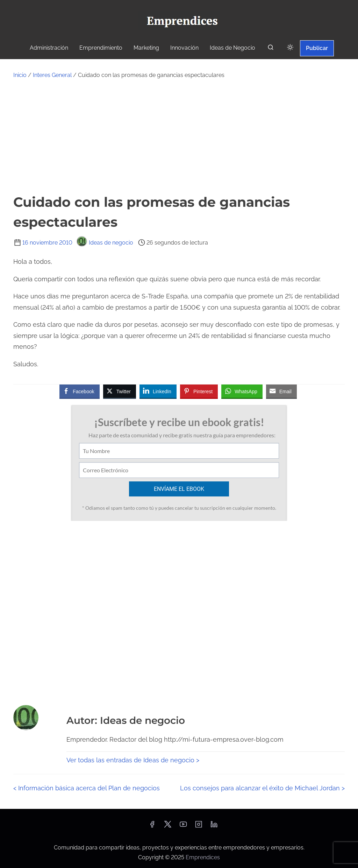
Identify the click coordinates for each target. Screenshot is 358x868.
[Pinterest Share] (199, 391)
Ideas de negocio (105, 243)
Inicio (20, 75)
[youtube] (183, 827)
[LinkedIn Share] (158, 391)
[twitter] (168, 827)
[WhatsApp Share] (242, 391)
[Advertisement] (179, 136)
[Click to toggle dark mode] (290, 48)
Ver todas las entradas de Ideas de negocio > (133, 760)
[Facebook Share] (79, 391)
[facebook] (152, 827)
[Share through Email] (281, 391)
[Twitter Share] (120, 391)
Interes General (52, 75)
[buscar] (271, 49)
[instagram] (199, 827)
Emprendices (203, 857)
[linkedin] (214, 827)
